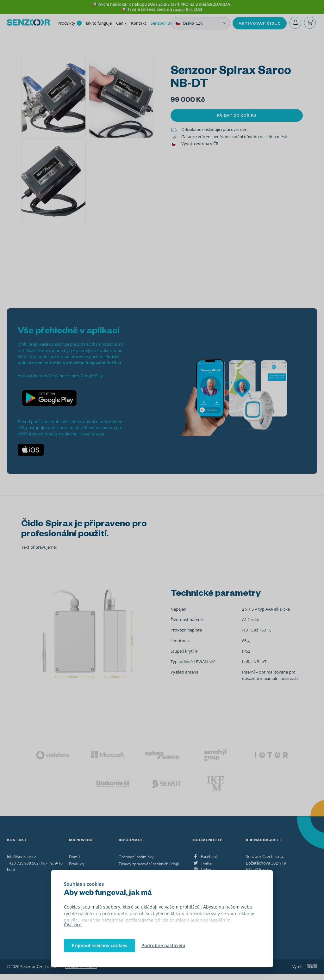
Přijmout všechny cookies (100, 945)
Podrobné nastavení (163, 945)
